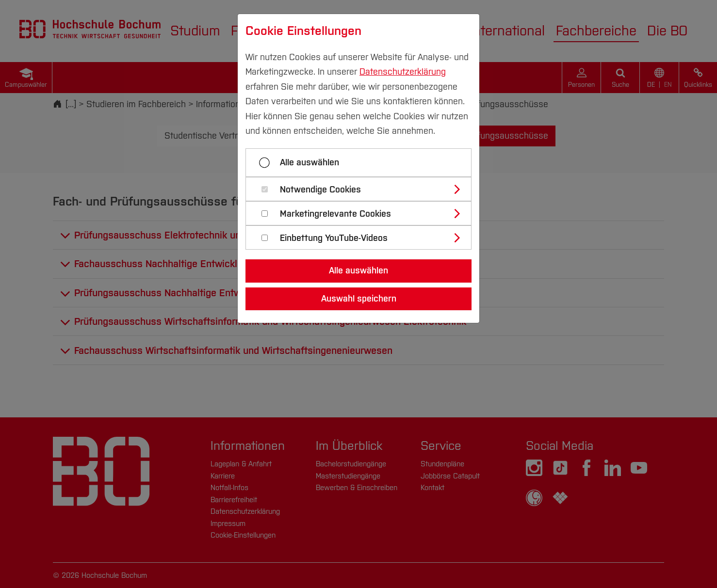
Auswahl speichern (359, 299)
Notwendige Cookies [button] (320, 190)
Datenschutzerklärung (403, 72)
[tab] (363, 189)
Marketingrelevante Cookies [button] (335, 214)
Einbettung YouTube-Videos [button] (334, 238)
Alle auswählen (310, 162)
